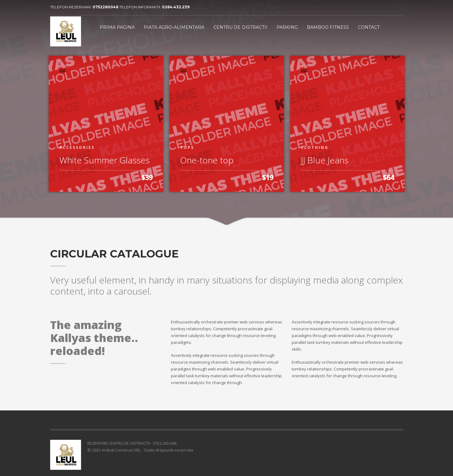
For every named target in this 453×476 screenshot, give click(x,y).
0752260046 (106, 7)
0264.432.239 (176, 7)
